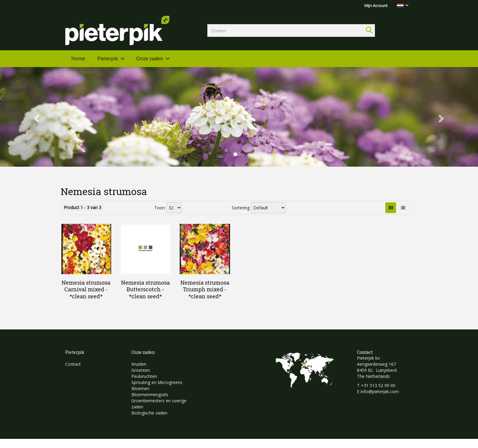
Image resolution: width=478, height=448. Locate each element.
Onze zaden (150, 59)
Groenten (141, 370)
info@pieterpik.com (380, 391)
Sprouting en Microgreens (157, 382)
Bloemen (140, 388)
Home (78, 59)
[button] (36, 117)
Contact (73, 364)
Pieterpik (108, 59)
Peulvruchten (144, 376)
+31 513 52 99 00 (378, 385)
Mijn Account (376, 5)
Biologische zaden (149, 413)
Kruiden (139, 364)
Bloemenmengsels (150, 395)
